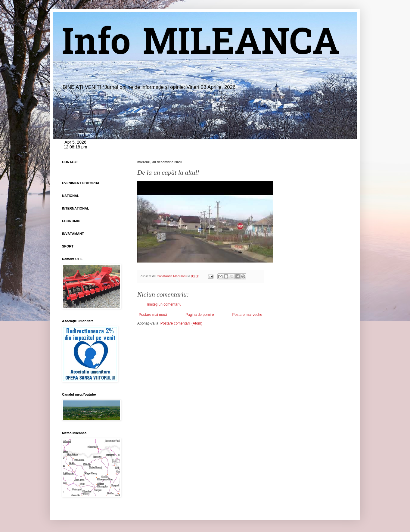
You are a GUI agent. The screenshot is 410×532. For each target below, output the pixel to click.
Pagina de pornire (200, 315)
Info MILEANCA (201, 45)
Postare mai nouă (153, 315)
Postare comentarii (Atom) (181, 323)
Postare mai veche (247, 315)
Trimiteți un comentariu (163, 304)
